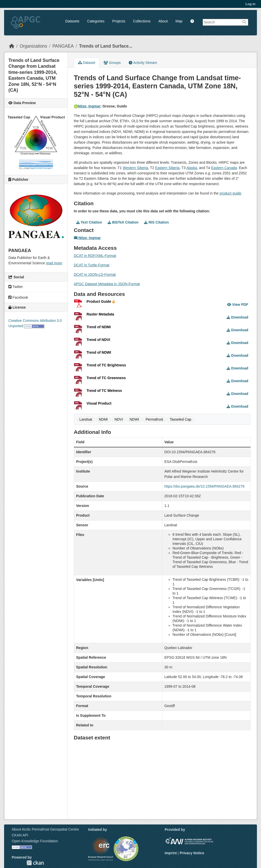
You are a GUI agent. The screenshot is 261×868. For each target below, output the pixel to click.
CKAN (35, 863)
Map (179, 21)
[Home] (12, 46)
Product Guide (101, 301)
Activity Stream (143, 63)
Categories (96, 21)
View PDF (238, 305)
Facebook (18, 297)
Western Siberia (135, 168)
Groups (112, 63)
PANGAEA (63, 46)
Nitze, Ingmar (87, 106)
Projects (119, 21)
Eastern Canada (224, 168)
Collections (142, 21)
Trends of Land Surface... (106, 46)
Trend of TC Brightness (106, 365)
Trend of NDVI (99, 340)
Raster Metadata (100, 314)
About (163, 21)
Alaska (192, 168)
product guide (231, 193)
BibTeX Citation (123, 222)
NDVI (119, 419)
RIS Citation (156, 222)
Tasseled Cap (181, 419)
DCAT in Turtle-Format (92, 265)
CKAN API (20, 835)
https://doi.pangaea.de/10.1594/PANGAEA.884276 (204, 486)
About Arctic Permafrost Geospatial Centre (45, 829)
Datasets (72, 21)
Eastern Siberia (167, 168)
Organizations (33, 46)
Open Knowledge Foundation (35, 841)
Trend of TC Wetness (104, 391)
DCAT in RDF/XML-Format (95, 256)
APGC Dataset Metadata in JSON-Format (107, 284)
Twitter (16, 287)
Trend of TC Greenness (106, 378)
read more (54, 263)
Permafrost (154, 419)
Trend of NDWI (99, 352)
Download (237, 317)
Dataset (87, 63)
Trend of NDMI (99, 327)
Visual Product (99, 403)
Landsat (86, 419)
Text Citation (89, 222)
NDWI (134, 419)
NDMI (103, 419)
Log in (250, 4)
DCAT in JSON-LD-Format (95, 274)
